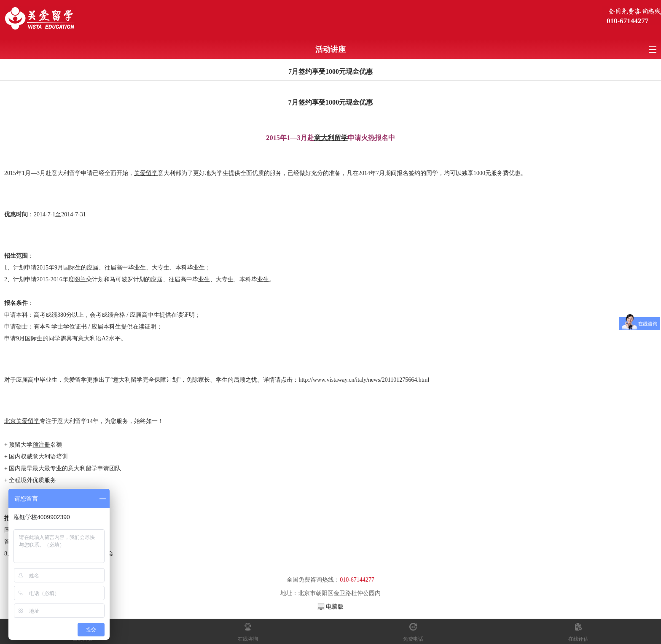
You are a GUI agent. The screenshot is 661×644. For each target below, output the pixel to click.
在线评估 (578, 639)
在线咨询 (248, 639)
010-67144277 (627, 21)
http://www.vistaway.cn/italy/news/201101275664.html (364, 380)
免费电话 (413, 639)
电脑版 (335, 607)
